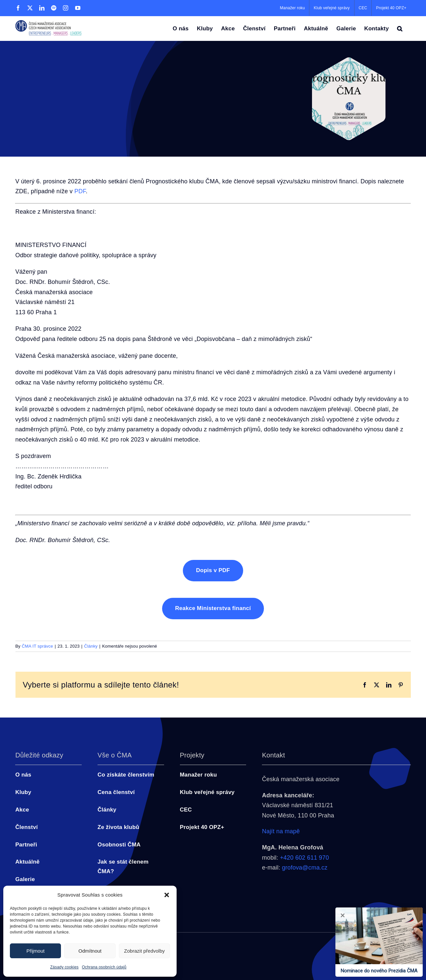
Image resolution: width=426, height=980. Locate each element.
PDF (80, 191)
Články (91, 646)
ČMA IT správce (37, 646)
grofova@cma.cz (305, 868)
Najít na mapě (281, 831)
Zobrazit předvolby (144, 951)
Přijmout (35, 951)
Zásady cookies (64, 967)
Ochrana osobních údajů (104, 967)
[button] (167, 895)
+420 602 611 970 (305, 858)
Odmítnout (90, 951)
